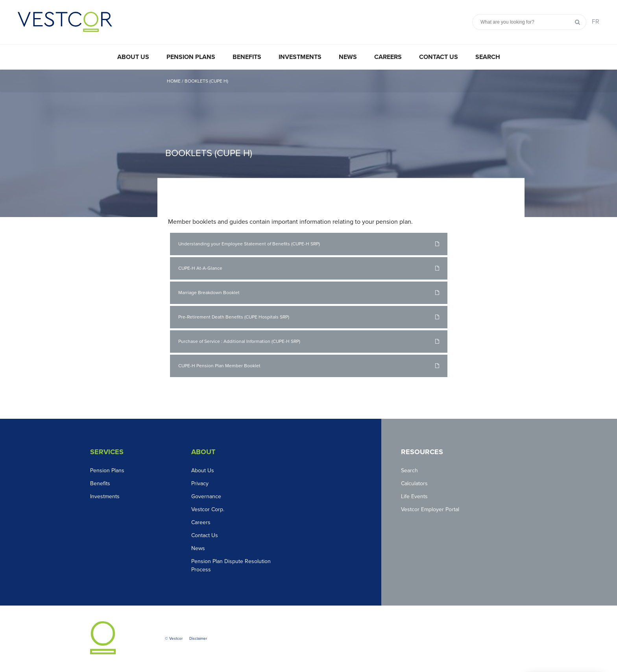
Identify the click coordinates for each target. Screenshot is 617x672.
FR (596, 22)
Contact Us (439, 57)
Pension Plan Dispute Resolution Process (231, 565)
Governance (206, 496)
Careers (388, 57)
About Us (133, 57)
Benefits (247, 57)
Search (488, 57)
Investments (300, 57)
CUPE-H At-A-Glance (200, 268)
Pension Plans (191, 57)
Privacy (200, 483)
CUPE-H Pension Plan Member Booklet (219, 366)
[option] (308, 143)
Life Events (414, 496)
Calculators (414, 483)
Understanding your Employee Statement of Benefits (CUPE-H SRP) (249, 244)
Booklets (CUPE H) (206, 81)
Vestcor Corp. (208, 509)
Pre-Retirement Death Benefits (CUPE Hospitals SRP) (234, 317)
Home (174, 81)
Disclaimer (198, 639)
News (348, 57)
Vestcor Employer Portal (430, 509)
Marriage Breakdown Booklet (209, 293)
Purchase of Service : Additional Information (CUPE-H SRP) (239, 341)
